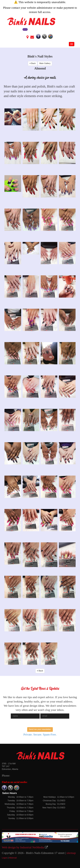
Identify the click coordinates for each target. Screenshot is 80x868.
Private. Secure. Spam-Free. (40, 734)
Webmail (13, 858)
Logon (5, 858)
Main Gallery (45, 63)
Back (33, 63)
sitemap (71, 853)
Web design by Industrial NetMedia (23, 847)
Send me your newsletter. (40, 729)
